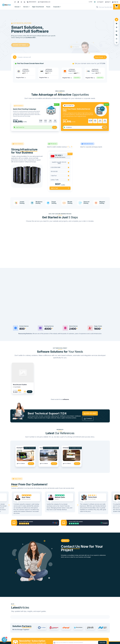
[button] (95, 2)
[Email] (44, 2)
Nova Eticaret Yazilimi (20, 385)
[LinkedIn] (25, 2)
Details (30, 392)
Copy (55, 127)
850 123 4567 (90, 414)
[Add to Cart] (25, 392)
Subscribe (102, 635)
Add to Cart (60, 188)
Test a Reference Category (75, 448)
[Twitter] (18, 2)
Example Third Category (30, 448)
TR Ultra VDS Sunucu (60, 157)
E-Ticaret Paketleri (17, 387)
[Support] (100, 2)
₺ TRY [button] (91, 2)
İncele (31, 464)
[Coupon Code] (35, 127)
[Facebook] (15, 2)
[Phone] (32, 2)
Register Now (21, 78)
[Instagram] (22, 2)
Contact (88, 419)
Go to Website (21, 464)
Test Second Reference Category (51, 448)
